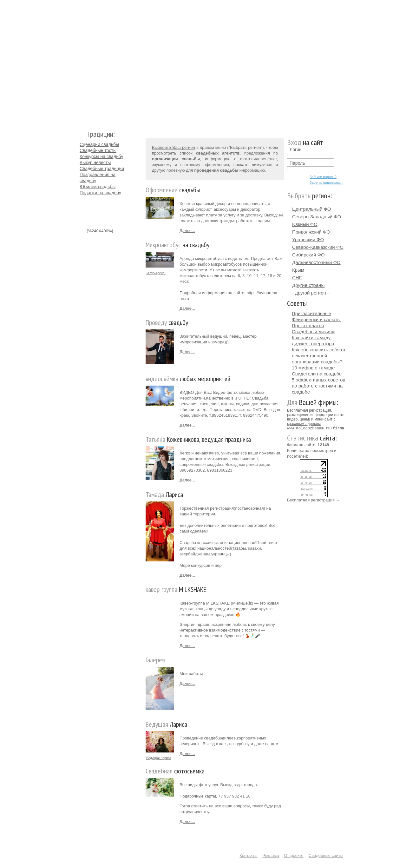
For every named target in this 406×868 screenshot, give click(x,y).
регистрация (320, 410)
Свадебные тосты (98, 150)
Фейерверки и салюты (316, 319)
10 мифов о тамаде (313, 368)
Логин (296, 149)
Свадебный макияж (313, 331)
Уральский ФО (308, 239)
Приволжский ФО (311, 232)
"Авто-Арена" (156, 273)
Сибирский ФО (308, 255)
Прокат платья (308, 325)
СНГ (297, 278)
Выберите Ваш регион (174, 147)
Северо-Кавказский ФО (318, 247)
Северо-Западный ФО (317, 217)
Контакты (248, 855)
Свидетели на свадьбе (317, 374)
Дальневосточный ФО (316, 262)
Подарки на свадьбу (100, 193)
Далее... (187, 231)
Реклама (271, 855)
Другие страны (308, 285)
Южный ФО (305, 224)
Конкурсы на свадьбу (101, 156)
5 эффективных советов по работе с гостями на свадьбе (319, 386)
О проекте (294, 855)
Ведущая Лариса (159, 758)
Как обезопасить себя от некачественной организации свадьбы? (319, 356)
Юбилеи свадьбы (98, 187)
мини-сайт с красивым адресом (311, 421)
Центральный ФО (312, 209)
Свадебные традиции (102, 169)
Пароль (297, 163)
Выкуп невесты (95, 162)
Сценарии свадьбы (99, 144)
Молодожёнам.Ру (82, 62)
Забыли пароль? (323, 177)
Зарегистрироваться (326, 182)
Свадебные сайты (326, 855)
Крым (298, 270)
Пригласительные (311, 313)
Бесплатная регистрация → (314, 500)
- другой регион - (311, 293)
